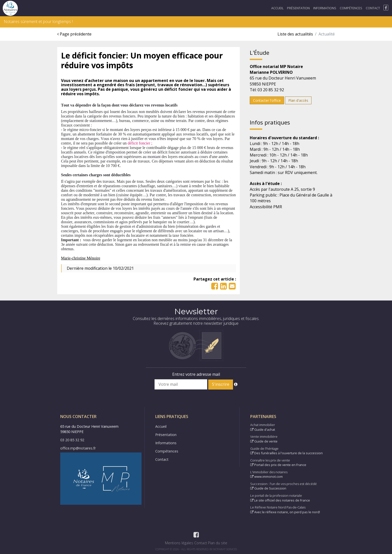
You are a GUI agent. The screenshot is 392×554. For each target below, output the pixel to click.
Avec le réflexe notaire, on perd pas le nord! (285, 512)
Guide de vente (264, 441)
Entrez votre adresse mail (196, 374)
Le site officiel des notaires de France (280, 500)
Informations (325, 8)
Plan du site (218, 543)
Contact (373, 8)
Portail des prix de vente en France (278, 465)
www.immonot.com (266, 476)
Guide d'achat (263, 429)
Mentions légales (179, 543)
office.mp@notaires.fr (78, 448)
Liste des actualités (295, 34)
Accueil (277, 8)
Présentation (298, 8)
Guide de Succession (268, 488)
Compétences (351, 8)
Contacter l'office (267, 100)
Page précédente (74, 34)
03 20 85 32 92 (72, 440)
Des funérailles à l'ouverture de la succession (286, 453)
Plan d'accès (298, 100)
